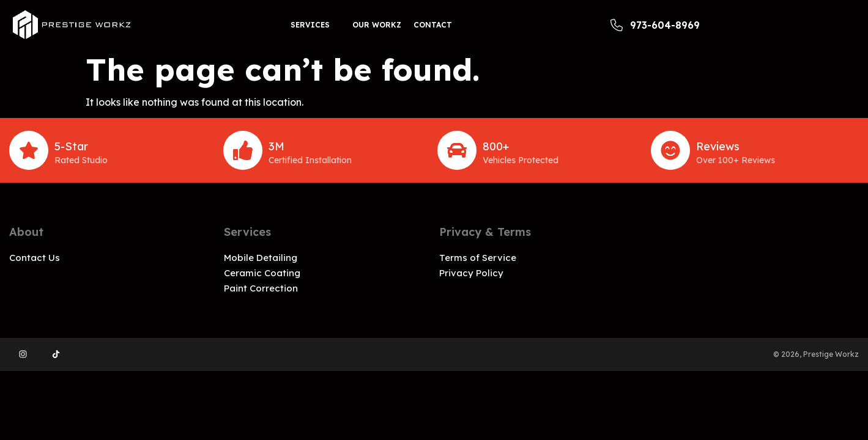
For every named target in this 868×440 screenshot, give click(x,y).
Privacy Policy (471, 273)
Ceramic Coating (262, 273)
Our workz (377, 25)
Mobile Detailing (261, 258)
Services (310, 25)
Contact (433, 25)
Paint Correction (261, 288)
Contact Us (35, 258)
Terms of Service (478, 258)
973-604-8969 (655, 25)
